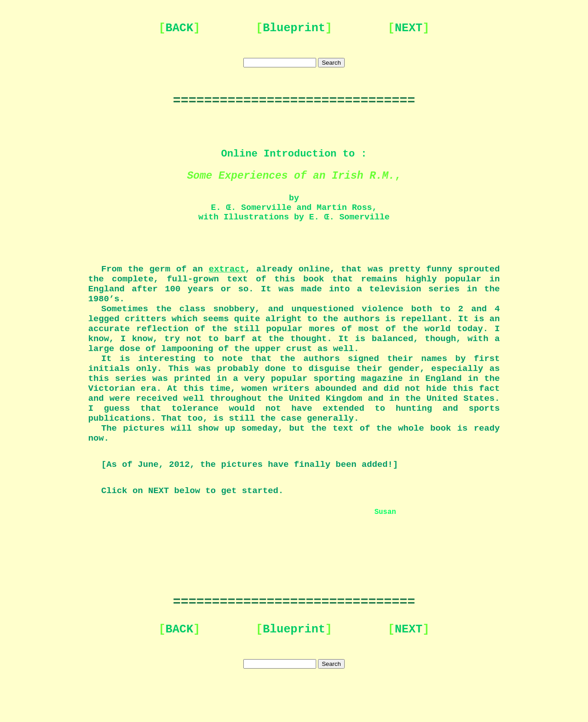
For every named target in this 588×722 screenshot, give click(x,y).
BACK (179, 28)
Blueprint (294, 28)
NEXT (409, 28)
